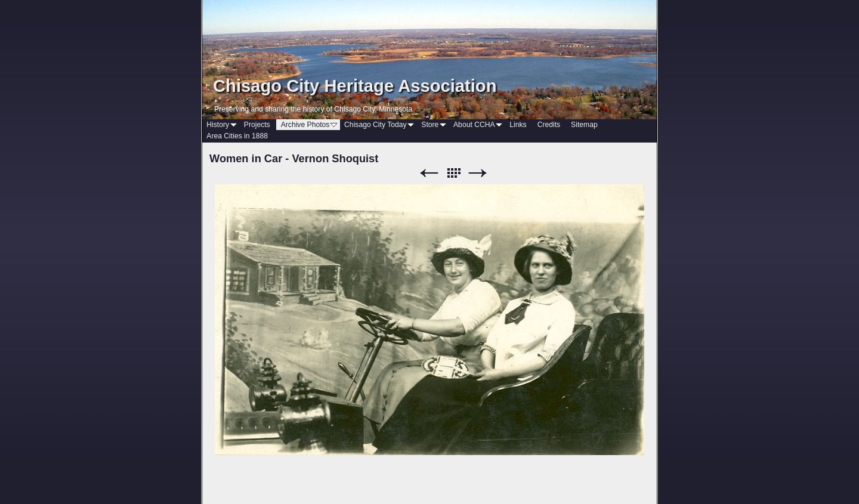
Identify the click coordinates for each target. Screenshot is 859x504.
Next (478, 173)
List (453, 173)
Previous (429, 173)
